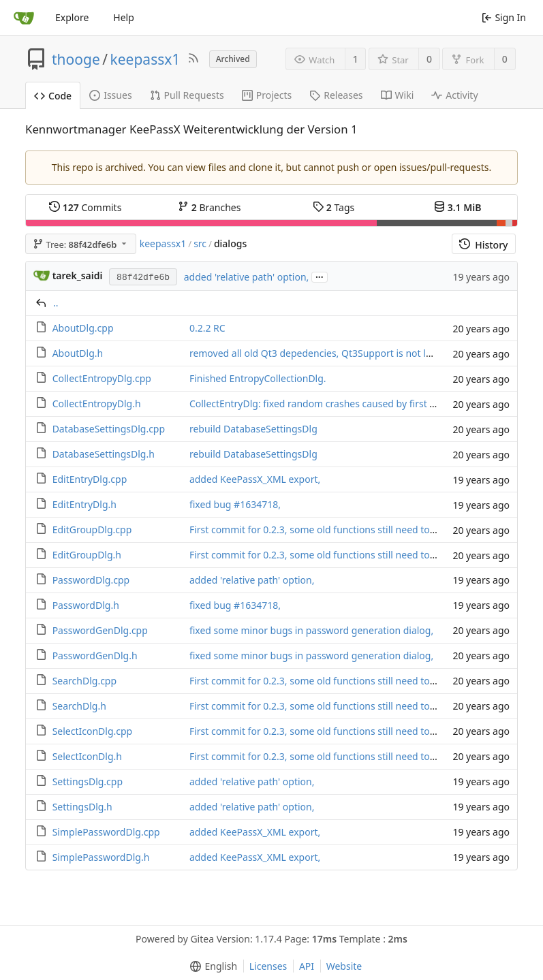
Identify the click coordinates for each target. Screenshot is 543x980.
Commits (85, 207)
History (483, 245)
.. (56, 303)
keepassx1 (145, 59)
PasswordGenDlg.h (95, 655)
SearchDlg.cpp (84, 681)
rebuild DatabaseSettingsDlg (253, 429)
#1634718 (256, 504)
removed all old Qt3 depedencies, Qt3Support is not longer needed (339, 353)
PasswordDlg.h (86, 605)
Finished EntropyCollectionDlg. (258, 378)
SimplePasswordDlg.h (101, 857)
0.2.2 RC (207, 328)
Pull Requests (187, 95)
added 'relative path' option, (247, 277)
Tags (333, 207)
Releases (336, 95)
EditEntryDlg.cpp (90, 479)
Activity (454, 95)
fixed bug (212, 504)
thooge (76, 59)
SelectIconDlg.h (87, 756)
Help (124, 17)
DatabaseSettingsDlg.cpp (109, 429)
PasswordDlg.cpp (91, 580)
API (307, 966)
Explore (72, 17)
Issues (110, 95)
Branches (209, 207)
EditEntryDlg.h (84, 504)
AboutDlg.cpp (83, 328)
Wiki (398, 95)
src (200, 243)
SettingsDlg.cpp (88, 781)
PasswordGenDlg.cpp (100, 630)
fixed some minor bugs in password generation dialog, (311, 630)
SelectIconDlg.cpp (93, 731)
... (320, 276)
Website (344, 966)
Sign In (504, 17)
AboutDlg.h (78, 353)
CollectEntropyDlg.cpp (102, 378)
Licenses (268, 966)
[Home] (24, 18)
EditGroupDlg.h (87, 555)
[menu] (211, 966)
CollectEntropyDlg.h (97, 404)
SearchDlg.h (79, 706)
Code (53, 96)
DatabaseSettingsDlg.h (104, 454)
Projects (267, 95)
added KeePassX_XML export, (255, 479)
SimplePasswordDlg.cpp (106, 832)
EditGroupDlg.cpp (92, 529)
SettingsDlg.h (82, 807)
